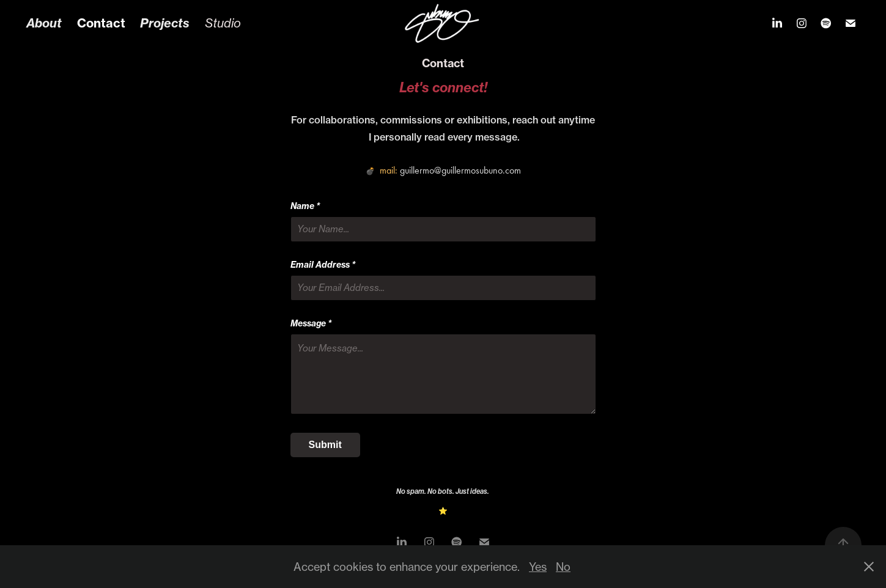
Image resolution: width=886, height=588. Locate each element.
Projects (165, 23)
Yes (538, 567)
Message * (311, 323)
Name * (305, 206)
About (44, 23)
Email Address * (323, 265)
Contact (101, 23)
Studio (223, 23)
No (563, 567)
